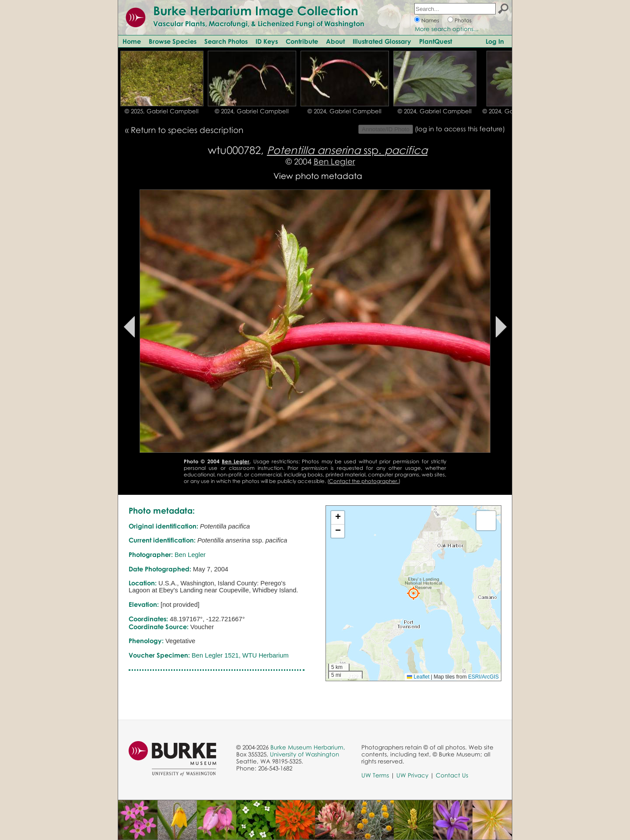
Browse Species (173, 41)
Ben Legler (334, 161)
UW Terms (375, 775)
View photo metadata (318, 176)
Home (132, 41)
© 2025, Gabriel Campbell (162, 111)
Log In (495, 41)
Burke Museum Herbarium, (308, 747)
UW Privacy (412, 775)
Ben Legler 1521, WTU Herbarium (240, 655)
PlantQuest (436, 41)
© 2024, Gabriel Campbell (252, 111)
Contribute (302, 41)
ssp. (347, 150)
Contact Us (452, 775)
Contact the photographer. (364, 481)
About (335, 41)
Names (430, 20)
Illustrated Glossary (382, 41)
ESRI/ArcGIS (483, 677)
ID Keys (267, 41)
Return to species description (187, 130)
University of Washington (304, 754)
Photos (463, 20)
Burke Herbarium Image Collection (256, 10)
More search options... (447, 29)
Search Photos (226, 41)
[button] (413, 593)
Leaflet (418, 677)
